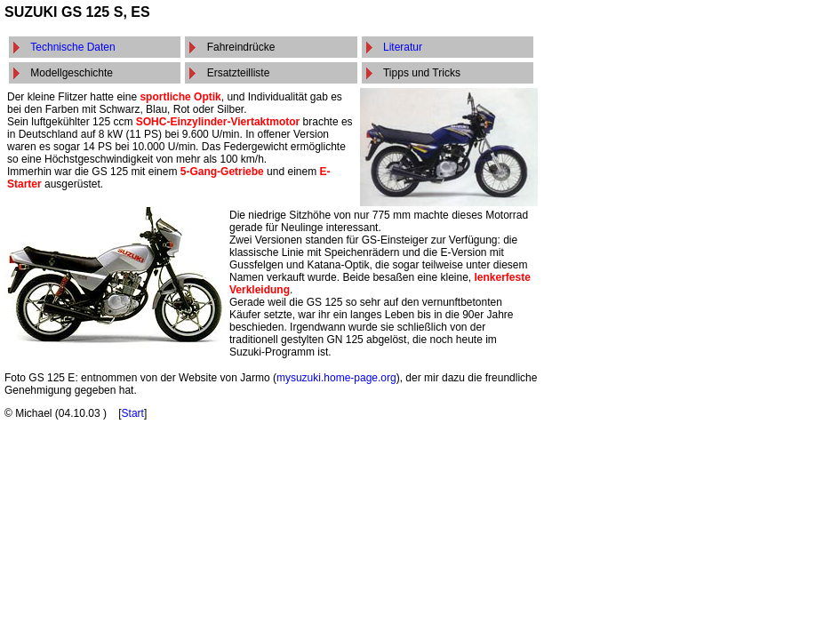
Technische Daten (72, 47)
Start (133, 413)
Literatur (403, 47)
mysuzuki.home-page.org (336, 378)
